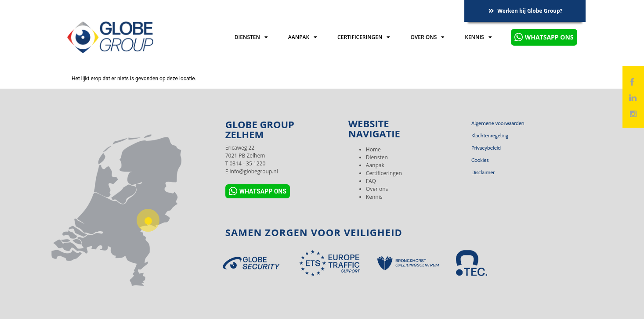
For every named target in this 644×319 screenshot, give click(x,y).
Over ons (427, 37)
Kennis (478, 37)
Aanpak (303, 37)
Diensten (251, 37)
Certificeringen (364, 37)
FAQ (371, 181)
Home (373, 149)
